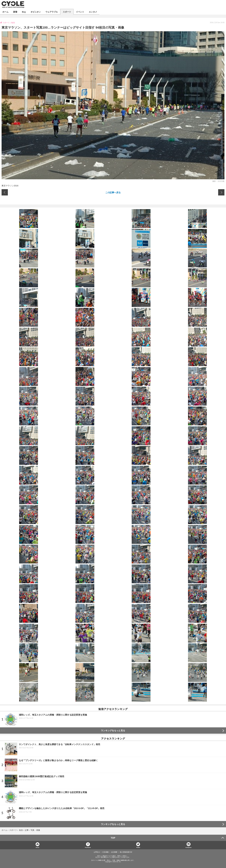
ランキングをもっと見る (113, 731)
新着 (15, 12)
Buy (24, 12)
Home (38, 847)
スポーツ (67, 12)
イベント (80, 12)
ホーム (5, 12)
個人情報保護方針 (126, 852)
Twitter (138, 847)
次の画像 (221, 192)
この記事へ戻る (113, 192)
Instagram (188, 847)
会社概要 (114, 852)
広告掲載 (105, 852)
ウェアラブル (52, 12)
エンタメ (93, 12)
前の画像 (5, 192)
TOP (113, 838)
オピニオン (36, 12)
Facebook (88, 847)
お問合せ (97, 852)
